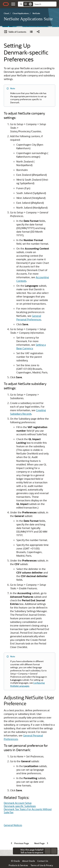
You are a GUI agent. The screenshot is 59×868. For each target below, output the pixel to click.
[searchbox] (45, 4)
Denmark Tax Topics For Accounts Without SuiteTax (28, 757)
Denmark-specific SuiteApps (20, 753)
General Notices (13, 772)
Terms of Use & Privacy (42, 859)
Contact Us (43, 854)
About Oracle (28, 854)
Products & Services (18, 859)
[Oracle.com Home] (6, 4)
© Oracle (15, 854)
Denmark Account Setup (18, 750)
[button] (13, 4)
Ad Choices (31, 863)
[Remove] (30, 4)
